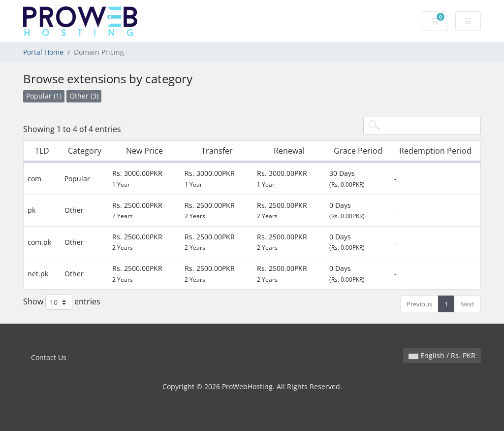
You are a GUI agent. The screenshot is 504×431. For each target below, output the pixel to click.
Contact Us (49, 357)
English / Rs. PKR (442, 355)
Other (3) (84, 96)
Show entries (62, 302)
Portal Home (43, 52)
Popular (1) (44, 96)
